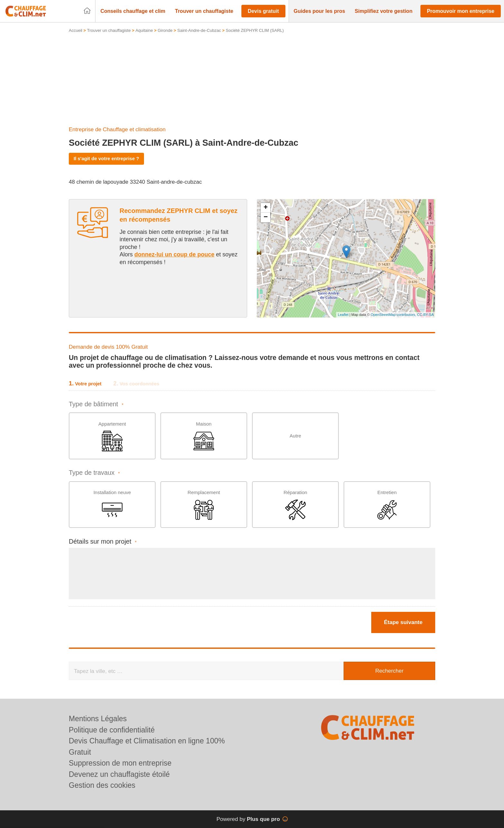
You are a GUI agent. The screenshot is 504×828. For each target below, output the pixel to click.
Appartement (112, 436)
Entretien (387, 505)
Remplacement (204, 505)
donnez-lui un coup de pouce (174, 254)
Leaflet (343, 315)
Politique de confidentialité (112, 730)
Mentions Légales (98, 719)
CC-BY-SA (425, 315)
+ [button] (266, 208)
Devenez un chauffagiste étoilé (119, 774)
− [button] (266, 217)
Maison (204, 436)
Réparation (295, 505)
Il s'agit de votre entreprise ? (106, 158)
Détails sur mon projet (103, 542)
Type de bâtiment (96, 404)
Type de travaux (94, 473)
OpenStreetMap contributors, (394, 315)
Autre (295, 436)
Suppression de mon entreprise (120, 763)
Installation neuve (112, 505)
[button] (133, 11)
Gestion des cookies (102, 785)
